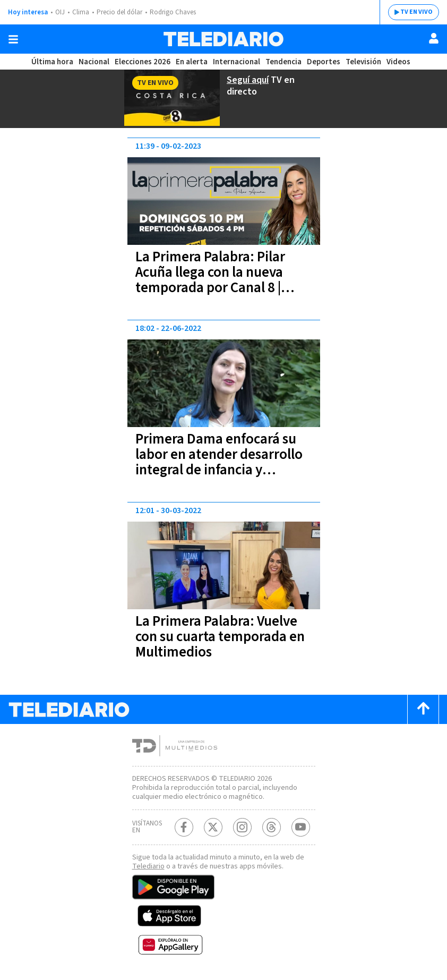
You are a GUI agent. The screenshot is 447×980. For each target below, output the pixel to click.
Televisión (363, 62)
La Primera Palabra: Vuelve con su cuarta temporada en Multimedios (220, 637)
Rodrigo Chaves (173, 12)
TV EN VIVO (416, 12)
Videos (398, 62)
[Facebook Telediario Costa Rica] (184, 827)
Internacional (237, 62)
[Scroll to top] (423, 709)
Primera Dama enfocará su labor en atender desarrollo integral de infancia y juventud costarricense (219, 462)
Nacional (94, 62)
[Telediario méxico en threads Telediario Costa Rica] (272, 827)
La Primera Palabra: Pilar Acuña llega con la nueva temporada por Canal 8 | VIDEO (210, 280)
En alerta (192, 62)
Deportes (324, 62)
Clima (81, 12)
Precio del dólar (119, 12)
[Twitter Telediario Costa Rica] (213, 827)
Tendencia (283, 62)
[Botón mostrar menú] (13, 39)
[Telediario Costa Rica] (223, 39)
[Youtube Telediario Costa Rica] (301, 827)
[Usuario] (434, 38)
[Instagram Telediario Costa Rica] (242, 827)
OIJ (60, 12)
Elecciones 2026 (143, 62)
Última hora (52, 62)
